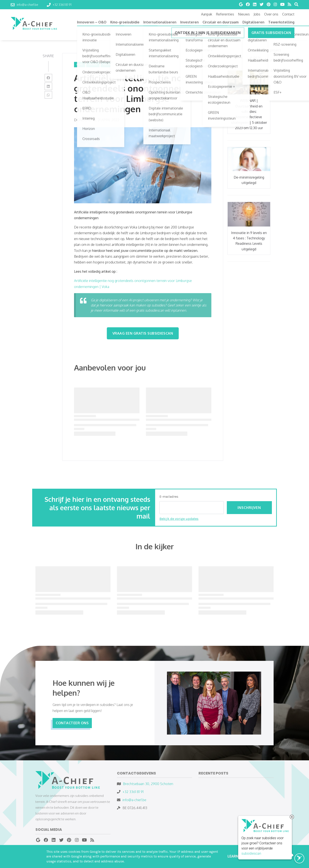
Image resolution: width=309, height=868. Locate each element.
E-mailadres (169, 497)
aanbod (93, 64)
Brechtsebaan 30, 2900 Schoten (148, 784)
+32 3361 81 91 (133, 792)
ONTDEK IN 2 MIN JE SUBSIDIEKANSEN (208, 33)
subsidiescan (251, 854)
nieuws (107, 64)
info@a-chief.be (134, 800)
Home (80, 64)
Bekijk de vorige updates (179, 519)
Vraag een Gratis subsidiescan (143, 333)
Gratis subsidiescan (271, 33)
